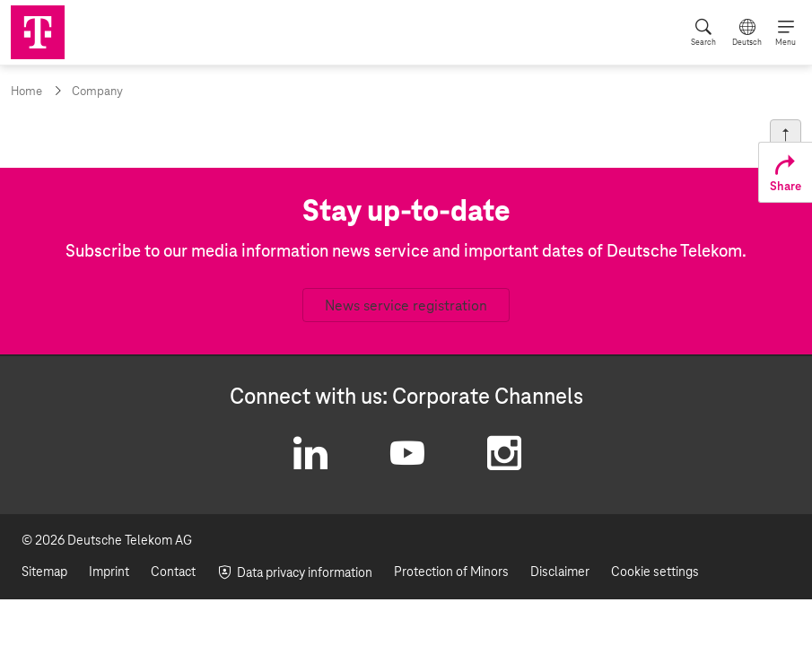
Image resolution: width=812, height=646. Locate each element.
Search (703, 42)
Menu (786, 42)
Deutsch (747, 42)
